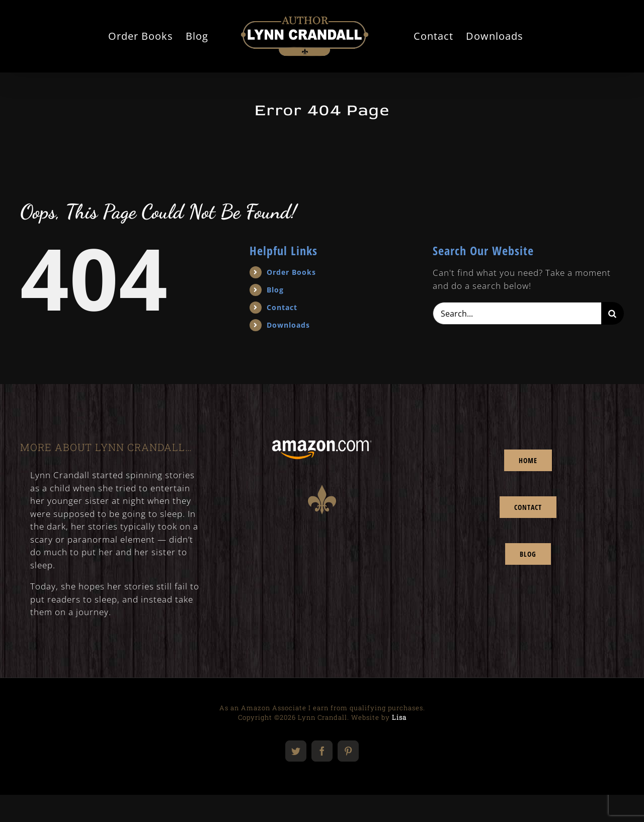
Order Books (291, 272)
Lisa (399, 717)
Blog (275, 290)
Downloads (288, 325)
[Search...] (517, 313)
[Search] (613, 313)
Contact (282, 307)
